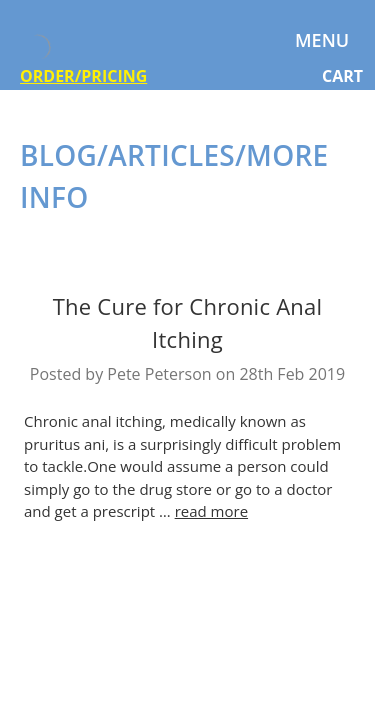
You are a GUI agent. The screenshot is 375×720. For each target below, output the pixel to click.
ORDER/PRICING (83, 76)
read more (211, 511)
